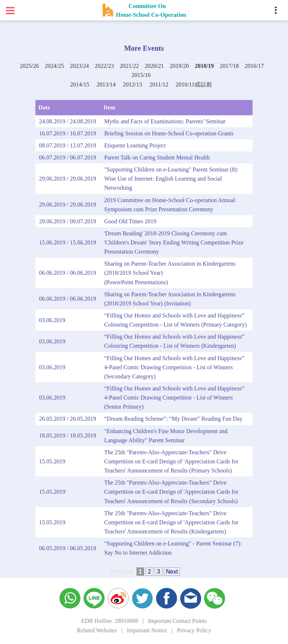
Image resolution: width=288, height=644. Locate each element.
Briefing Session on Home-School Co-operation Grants (169, 133)
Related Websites (97, 630)
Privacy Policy (194, 630)
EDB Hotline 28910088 (110, 621)
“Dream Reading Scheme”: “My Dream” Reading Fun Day (173, 419)
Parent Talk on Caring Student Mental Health (157, 157)
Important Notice (147, 630)
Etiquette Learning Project (135, 145)
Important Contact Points (178, 621)
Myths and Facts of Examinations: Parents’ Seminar (165, 121)
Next (172, 572)
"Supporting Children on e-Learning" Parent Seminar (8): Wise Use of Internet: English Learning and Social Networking (171, 179)
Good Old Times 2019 (130, 221)
